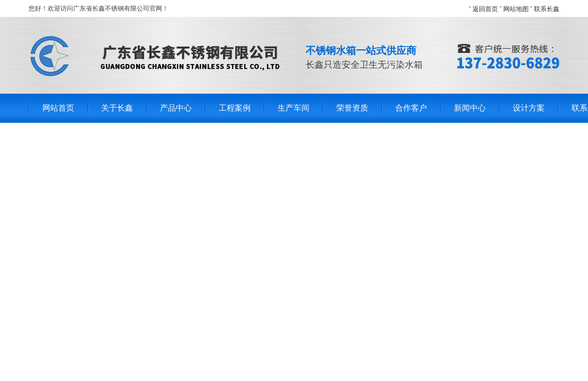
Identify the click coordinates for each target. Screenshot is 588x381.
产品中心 (176, 108)
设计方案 (529, 108)
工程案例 (235, 108)
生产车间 (293, 108)
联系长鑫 (547, 9)
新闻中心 (470, 108)
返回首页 (485, 9)
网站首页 (58, 108)
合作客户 (411, 108)
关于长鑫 (117, 108)
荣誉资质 (352, 108)
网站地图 (516, 9)
